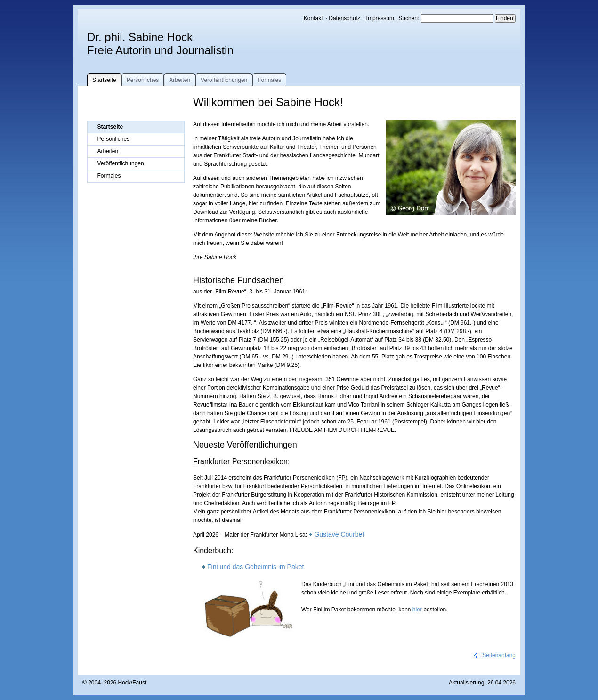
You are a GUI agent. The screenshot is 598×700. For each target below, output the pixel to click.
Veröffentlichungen (224, 80)
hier (417, 610)
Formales (269, 80)
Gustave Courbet (339, 534)
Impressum (380, 18)
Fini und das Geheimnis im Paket (255, 567)
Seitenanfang (499, 655)
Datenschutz (344, 18)
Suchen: (409, 18)
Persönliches (143, 80)
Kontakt (313, 18)
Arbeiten (180, 80)
